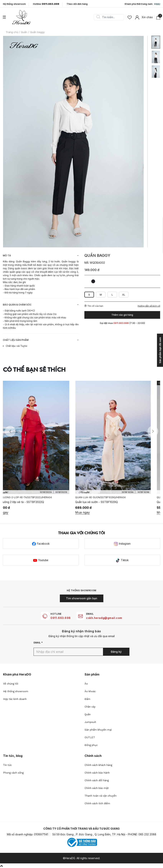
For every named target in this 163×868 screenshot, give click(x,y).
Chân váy (90, 707)
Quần (88, 714)
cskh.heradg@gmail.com (104, 618)
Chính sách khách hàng (98, 765)
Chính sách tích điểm (97, 803)
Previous (10, 431)
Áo (86, 684)
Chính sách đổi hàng (97, 780)
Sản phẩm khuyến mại (98, 730)
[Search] (110, 17)
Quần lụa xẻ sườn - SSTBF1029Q (106, 502)
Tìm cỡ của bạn (94, 306)
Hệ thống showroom (14, 4)
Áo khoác (90, 691)
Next (153, 431)
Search (98, 17)
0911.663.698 (61, 618)
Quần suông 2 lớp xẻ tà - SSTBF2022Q (28, 502)
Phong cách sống (13, 773)
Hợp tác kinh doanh (15, 699)
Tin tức (7, 765)
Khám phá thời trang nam (142, 4)
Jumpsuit (90, 722)
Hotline (46, 4)
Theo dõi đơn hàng (77, 4)
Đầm (87, 699)
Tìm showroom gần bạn (82, 598)
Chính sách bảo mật (97, 788)
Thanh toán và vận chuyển (101, 796)
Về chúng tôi (11, 684)
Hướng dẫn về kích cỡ (149, 306)
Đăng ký (116, 652)
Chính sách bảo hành (97, 773)
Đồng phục (91, 745)
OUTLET (90, 737)
